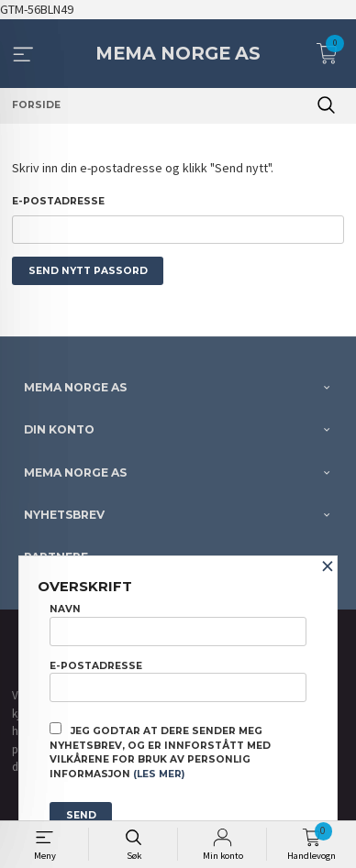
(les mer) (159, 774)
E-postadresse (58, 201)
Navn (178, 624)
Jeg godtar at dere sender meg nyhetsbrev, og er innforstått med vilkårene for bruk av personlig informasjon (160, 751)
